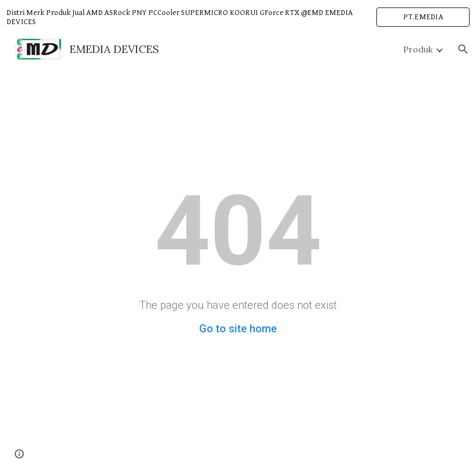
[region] (238, 17)
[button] (463, 49)
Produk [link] (418, 49)
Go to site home (238, 329)
